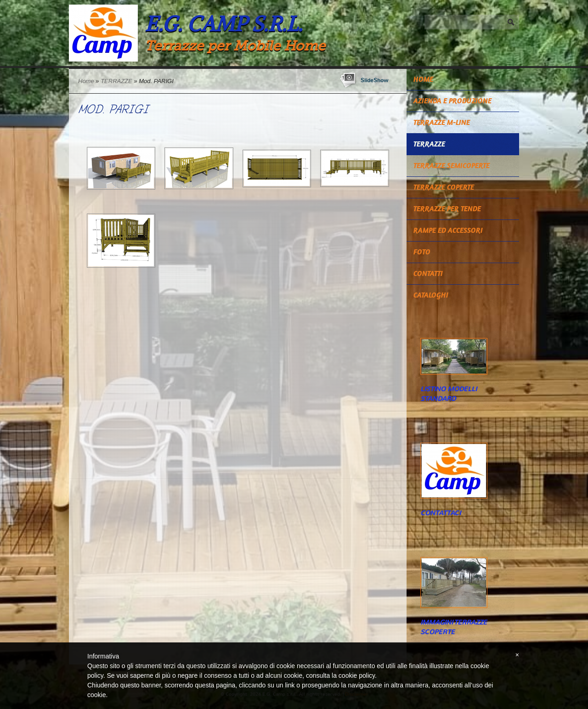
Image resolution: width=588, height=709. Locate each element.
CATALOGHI (431, 295)
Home (86, 81)
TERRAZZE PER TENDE (447, 209)
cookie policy (357, 675)
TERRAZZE (116, 81)
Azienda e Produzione (452, 101)
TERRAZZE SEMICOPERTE (452, 166)
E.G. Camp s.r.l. (223, 24)
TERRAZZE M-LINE (442, 122)
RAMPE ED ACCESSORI (448, 230)
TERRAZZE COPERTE (444, 187)
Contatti (428, 273)
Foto (422, 252)
